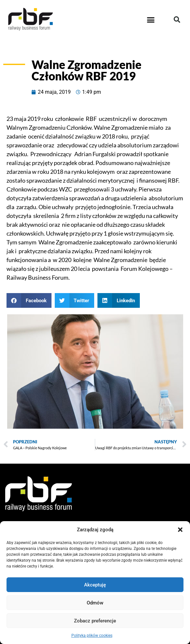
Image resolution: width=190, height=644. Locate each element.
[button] (180, 530)
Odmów (95, 603)
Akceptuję (95, 585)
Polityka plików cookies (92, 636)
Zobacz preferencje (95, 621)
